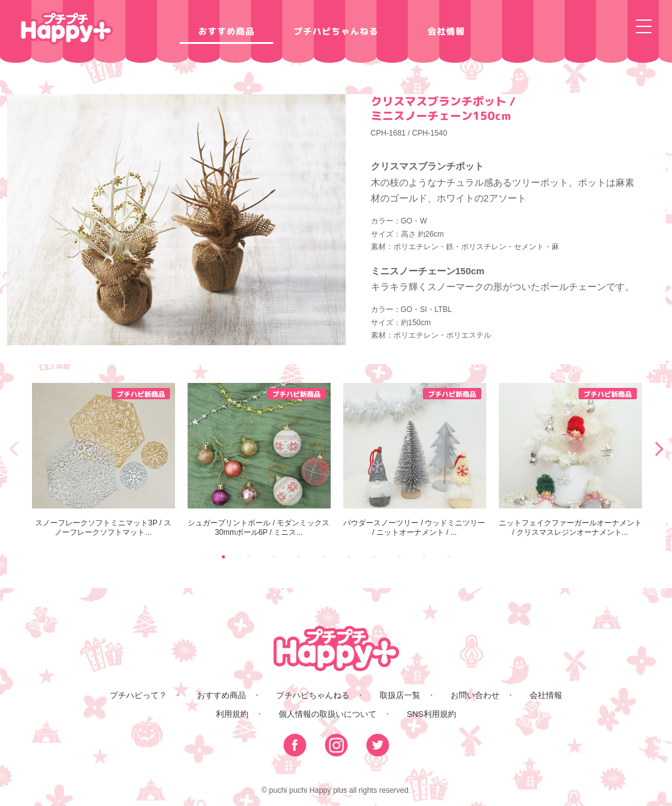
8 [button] (399, 557)
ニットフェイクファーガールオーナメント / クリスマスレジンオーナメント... (570, 460)
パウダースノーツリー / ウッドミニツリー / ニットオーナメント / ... (415, 460)
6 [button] (349, 557)
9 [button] (424, 557)
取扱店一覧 (400, 695)
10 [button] (449, 557)
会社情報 (445, 31)
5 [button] (324, 557)
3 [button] (274, 557)
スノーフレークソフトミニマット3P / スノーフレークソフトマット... (104, 460)
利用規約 (232, 714)
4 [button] (299, 557)
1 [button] (223, 557)
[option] (104, 460)
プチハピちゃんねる (336, 31)
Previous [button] (13, 448)
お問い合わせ (475, 695)
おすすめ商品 (226, 31)
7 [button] (374, 557)
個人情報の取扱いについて (328, 714)
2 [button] (248, 557)
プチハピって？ (138, 695)
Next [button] (659, 448)
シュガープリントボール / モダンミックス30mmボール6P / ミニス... (259, 460)
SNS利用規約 (431, 714)
